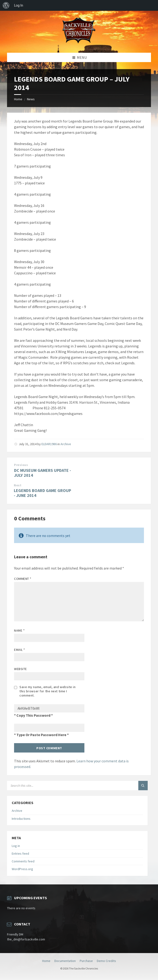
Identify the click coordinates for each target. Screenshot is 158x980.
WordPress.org (22, 869)
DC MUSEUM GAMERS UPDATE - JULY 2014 (43, 473)
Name (19, 630)
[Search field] (66, 786)
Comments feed (23, 861)
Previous (21, 465)
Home (18, 99)
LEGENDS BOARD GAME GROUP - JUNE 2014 (42, 493)
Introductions (21, 819)
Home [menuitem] (46, 961)
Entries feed (20, 853)
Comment (23, 579)
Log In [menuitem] (19, 5)
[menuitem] (6, 5)
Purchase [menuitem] (86, 961)
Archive (66, 444)
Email (20, 650)
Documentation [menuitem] (65, 961)
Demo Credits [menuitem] (106, 961)
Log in (16, 846)
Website (21, 669)
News (31, 99)
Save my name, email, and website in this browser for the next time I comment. (48, 691)
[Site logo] (79, 44)
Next (18, 485)
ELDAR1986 (49, 444)
